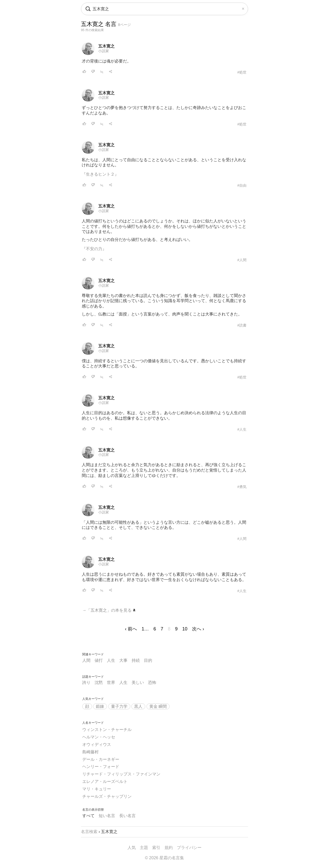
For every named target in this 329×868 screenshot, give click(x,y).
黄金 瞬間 (158, 706)
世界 (111, 682)
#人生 (242, 429)
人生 (111, 660)
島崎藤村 (90, 752)
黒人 (138, 706)
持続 (136, 660)
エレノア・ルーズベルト (105, 781)
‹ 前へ (131, 629)
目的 (148, 660)
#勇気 (242, 487)
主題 (144, 848)
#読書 (242, 325)
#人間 (242, 260)
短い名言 (107, 816)
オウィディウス (97, 744)
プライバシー (189, 848)
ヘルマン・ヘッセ (99, 737)
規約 (169, 848)
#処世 (242, 72)
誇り (86, 682)
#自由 (242, 185)
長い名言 (127, 816)
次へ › (198, 629)
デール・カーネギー (101, 759)
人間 (86, 660)
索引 (156, 848)
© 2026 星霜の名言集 (164, 858)
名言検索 (89, 832)
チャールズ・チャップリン (107, 796)
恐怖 (152, 682)
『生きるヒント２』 (100, 174)
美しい (138, 682)
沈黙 (99, 682)
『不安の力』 (94, 249)
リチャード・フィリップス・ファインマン (121, 774)
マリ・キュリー (97, 789)
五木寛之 (106, 46)
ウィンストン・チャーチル (107, 730)
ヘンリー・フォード (101, 767)
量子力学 (119, 706)
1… (145, 629)
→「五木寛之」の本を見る (109, 610)
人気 (132, 848)
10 (185, 629)
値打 (99, 660)
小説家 (104, 51)
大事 (123, 660)
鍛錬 (100, 706)
